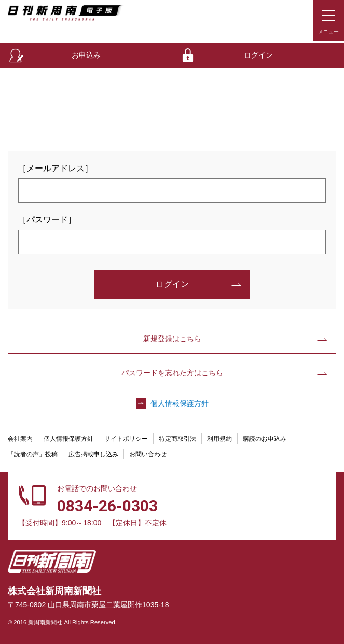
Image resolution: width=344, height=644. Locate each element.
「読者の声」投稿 (33, 454)
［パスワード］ (47, 220)
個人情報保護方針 (180, 403)
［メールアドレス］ (56, 168)
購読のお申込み (265, 439)
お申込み (86, 55)
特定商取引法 (177, 439)
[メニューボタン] (328, 21)
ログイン (258, 55)
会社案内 (20, 439)
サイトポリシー (126, 439)
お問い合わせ (148, 454)
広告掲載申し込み (93, 454)
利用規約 (219, 439)
